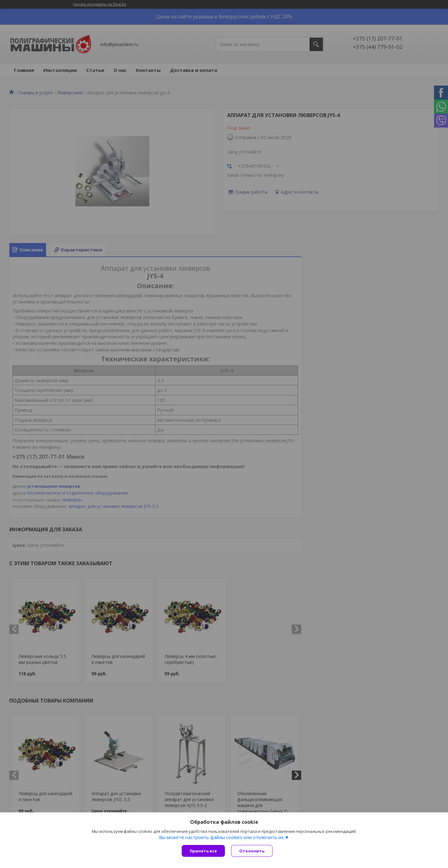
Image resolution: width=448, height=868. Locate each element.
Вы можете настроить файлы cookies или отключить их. (222, 837)
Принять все (203, 851)
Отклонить (252, 851)
